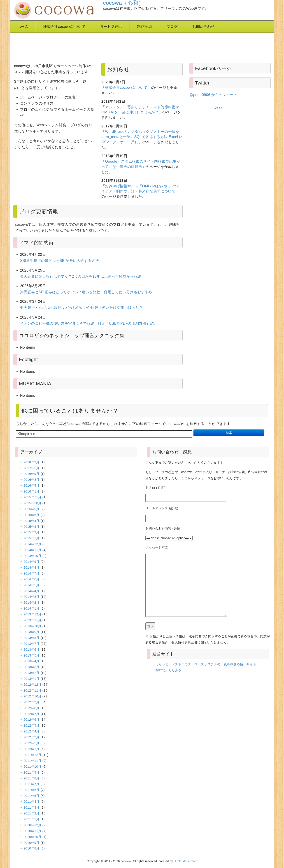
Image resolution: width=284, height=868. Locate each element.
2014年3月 (31, 597)
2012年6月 (31, 720)
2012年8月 (31, 708)
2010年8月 (31, 848)
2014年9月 (31, 562)
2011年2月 (31, 813)
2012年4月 (31, 731)
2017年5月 (31, 468)
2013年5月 (31, 655)
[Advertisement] (123, 46)
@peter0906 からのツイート (213, 95)
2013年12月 (32, 614)
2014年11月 (32, 550)
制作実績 (144, 27)
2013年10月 (32, 626)
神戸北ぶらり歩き (169, 670)
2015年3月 (31, 527)
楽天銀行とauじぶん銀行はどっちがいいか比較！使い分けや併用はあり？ (81, 308)
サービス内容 (111, 27)
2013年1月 (31, 679)
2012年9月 (31, 702)
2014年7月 (31, 573)
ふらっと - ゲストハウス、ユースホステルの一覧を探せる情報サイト (206, 664)
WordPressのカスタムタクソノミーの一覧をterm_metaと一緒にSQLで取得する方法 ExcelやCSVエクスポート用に (142, 137)
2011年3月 (31, 807)
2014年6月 (31, 579)
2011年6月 (31, 790)
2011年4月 (31, 802)
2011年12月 (32, 755)
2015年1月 (31, 538)
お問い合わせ (203, 27)
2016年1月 (31, 491)
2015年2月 (31, 532)
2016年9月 (31, 474)
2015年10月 (32, 503)
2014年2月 (31, 603)
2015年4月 (31, 521)
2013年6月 (31, 650)
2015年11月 (32, 497)
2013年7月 (31, 644)
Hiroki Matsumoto (186, 861)
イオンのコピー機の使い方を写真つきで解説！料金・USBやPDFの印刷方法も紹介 (89, 323)
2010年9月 (31, 843)
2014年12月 (32, 544)
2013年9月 (31, 632)
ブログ (172, 27)
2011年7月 (31, 784)
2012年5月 (31, 725)
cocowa (126, 861)
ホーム (23, 27)
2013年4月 (31, 661)
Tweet (217, 108)
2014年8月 (31, 568)
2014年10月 (32, 556)
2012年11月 (32, 690)
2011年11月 (32, 761)
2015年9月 (31, 509)
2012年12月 (32, 685)
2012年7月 (31, 714)
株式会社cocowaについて (64, 27)
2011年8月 (31, 778)
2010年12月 (32, 825)
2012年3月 (31, 737)
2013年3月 (31, 667)
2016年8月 (31, 480)
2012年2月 (31, 743)
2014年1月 (31, 608)
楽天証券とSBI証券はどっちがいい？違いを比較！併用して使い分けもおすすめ (86, 292)
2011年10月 (32, 767)
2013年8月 (31, 638)
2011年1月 (31, 819)
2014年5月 (31, 585)
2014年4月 (31, 591)
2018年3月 (31, 462)
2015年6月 (31, 515)
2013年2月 (31, 673)
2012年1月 (31, 749)
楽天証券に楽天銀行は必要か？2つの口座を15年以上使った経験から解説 (81, 276)
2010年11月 (32, 831)
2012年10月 (32, 696)
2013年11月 (32, 620)
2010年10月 (32, 837)
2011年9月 (31, 772)
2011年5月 (31, 796)
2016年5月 (31, 486)
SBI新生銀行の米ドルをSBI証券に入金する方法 (59, 261)
